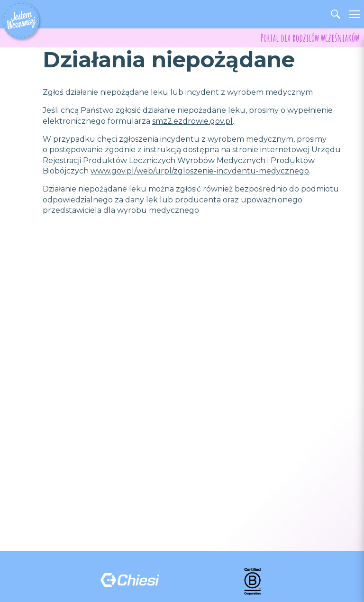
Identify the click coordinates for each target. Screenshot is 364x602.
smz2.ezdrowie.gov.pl (192, 121)
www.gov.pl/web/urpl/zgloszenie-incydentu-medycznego (200, 171)
